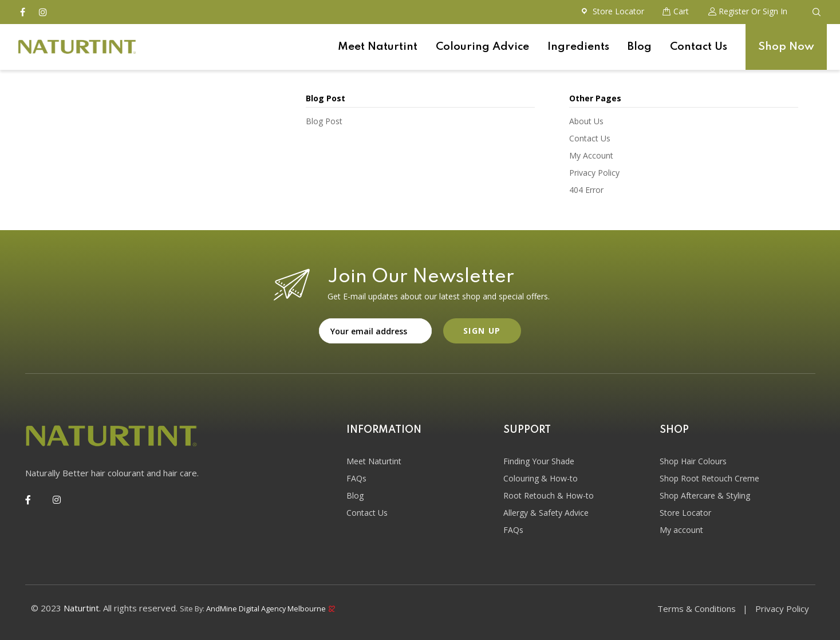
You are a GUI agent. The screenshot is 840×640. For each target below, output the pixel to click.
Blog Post (324, 121)
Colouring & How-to (541, 478)
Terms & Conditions (697, 609)
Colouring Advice (482, 47)
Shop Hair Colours (693, 461)
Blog (640, 47)
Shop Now (786, 47)
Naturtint (81, 608)
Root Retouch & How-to (549, 495)
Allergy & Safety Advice (546, 513)
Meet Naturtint (378, 47)
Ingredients (578, 47)
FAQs (356, 478)
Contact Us (699, 47)
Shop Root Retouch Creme (709, 478)
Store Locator (685, 513)
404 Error (586, 190)
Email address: (375, 331)
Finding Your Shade (539, 461)
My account (681, 530)
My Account (591, 155)
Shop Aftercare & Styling (705, 495)
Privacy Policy (594, 173)
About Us (586, 121)
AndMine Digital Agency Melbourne (271, 608)
